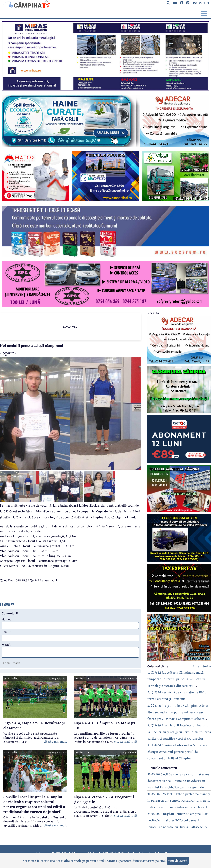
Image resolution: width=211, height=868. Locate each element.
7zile (196, 666)
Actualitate (43, 853)
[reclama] (105, 90)
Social (68, 853)
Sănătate (111, 853)
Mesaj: (6, 644)
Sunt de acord (178, 861)
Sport (136, 853)
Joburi (160, 853)
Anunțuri (148, 853)
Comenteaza (12, 663)
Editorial (125, 853)
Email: (6, 632)
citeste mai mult (55, 741)
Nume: (6, 619)
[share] (1, 604)
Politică (58, 853)
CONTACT (201, 3)
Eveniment (81, 853)
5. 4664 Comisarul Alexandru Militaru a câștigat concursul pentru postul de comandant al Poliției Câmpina (177, 752)
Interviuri (97, 853)
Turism (171, 853)
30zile (207, 666)
